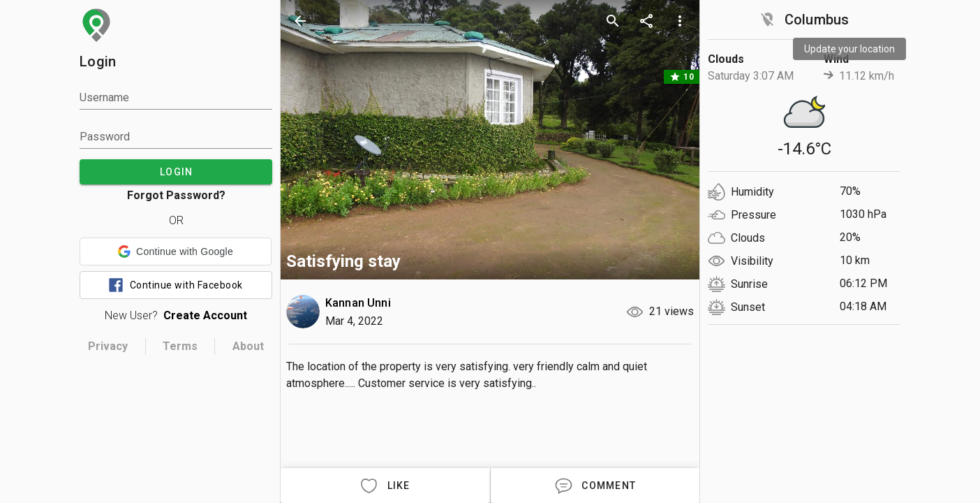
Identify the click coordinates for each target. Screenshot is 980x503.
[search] (613, 21)
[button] (176, 251)
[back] (300, 21)
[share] (646, 21)
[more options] (680, 21)
